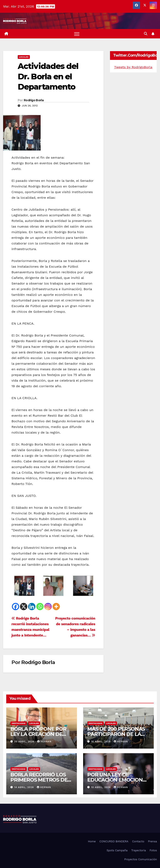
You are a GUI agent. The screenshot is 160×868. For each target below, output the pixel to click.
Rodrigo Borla (34, 100)
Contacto (138, 841)
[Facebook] (16, 607)
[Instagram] (48, 607)
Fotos (153, 850)
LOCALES (24, 57)
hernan (44, 742)
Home (92, 841)
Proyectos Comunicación (141, 859)
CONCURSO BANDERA (114, 841)
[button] (146, 34)
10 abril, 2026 (101, 787)
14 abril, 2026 (25, 787)
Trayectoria (139, 850)
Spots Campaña (117, 850)
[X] (24, 607)
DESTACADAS (19, 723)
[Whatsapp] (40, 607)
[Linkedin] (32, 607)
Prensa (152, 841)
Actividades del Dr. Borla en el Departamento (48, 76)
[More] (56, 607)
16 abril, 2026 (101, 742)
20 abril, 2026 (25, 742)
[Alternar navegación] (77, 34)
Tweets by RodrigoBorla (133, 67)
